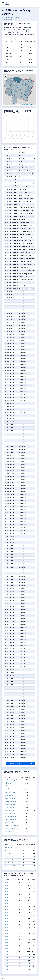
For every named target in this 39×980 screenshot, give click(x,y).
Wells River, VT (9, 863)
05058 (7, 910)
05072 (7, 928)
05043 (7, 900)
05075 (7, 931)
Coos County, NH (10, 795)
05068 (7, 919)
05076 (7, 934)
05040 (7, 894)
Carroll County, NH (10, 789)
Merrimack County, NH (11, 810)
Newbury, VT (8, 857)
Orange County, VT (10, 813)
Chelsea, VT (8, 851)
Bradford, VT (9, 848)
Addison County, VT (11, 780)
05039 (7, 891)
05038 (7, 888)
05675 (7, 967)
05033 (7, 882)
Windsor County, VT (11, 831)
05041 (7, 897)
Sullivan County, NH (10, 822)
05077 (7, 937)
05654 (7, 958)
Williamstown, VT (10, 866)
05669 (7, 964)
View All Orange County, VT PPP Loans (20, 763)
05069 (7, 922)
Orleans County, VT (10, 816)
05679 (7, 970)
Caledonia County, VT (11, 786)
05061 (7, 916)
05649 (7, 955)
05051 (7, 906)
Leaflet (17, 104)
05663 (7, 961)
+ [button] (5, 76)
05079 (7, 940)
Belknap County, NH (11, 783)
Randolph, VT (9, 860)
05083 (7, 946)
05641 (7, 952)
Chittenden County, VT (11, 792)
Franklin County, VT (10, 801)
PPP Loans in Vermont (12, 17)
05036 (7, 885)
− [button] (5, 79)
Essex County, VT (10, 798)
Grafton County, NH (11, 804)
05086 (7, 949)
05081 (7, 943)
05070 (7, 925)
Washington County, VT (12, 825)
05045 (7, 903)
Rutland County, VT (10, 819)
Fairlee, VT (8, 854)
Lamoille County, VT (11, 807)
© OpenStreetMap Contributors (28, 104)
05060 (7, 913)
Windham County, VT (11, 828)
